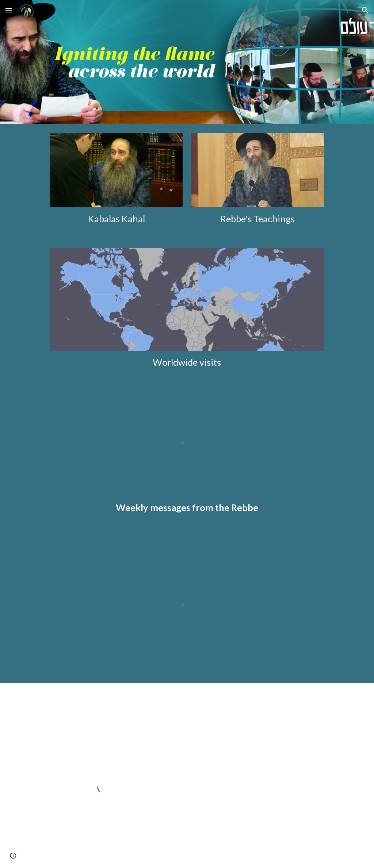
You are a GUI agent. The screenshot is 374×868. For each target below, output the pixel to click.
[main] (116, 219)
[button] (9, 10)
